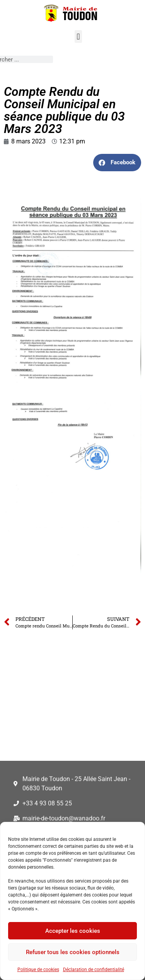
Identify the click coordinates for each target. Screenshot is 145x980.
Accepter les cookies (73, 931)
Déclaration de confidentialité (94, 970)
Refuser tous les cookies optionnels (73, 952)
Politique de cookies (38, 970)
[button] (78, 37)
